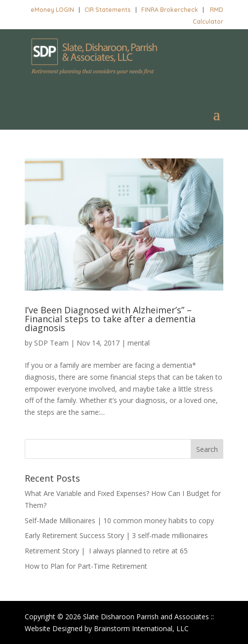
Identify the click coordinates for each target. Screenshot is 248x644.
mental (139, 343)
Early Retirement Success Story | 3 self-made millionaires (116, 535)
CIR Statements (108, 10)
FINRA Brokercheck (170, 10)
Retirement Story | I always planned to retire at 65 (106, 551)
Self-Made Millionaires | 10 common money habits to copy (119, 520)
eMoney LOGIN (52, 10)
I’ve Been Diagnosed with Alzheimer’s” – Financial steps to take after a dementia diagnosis (110, 319)
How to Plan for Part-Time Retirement (86, 566)
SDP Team (51, 343)
